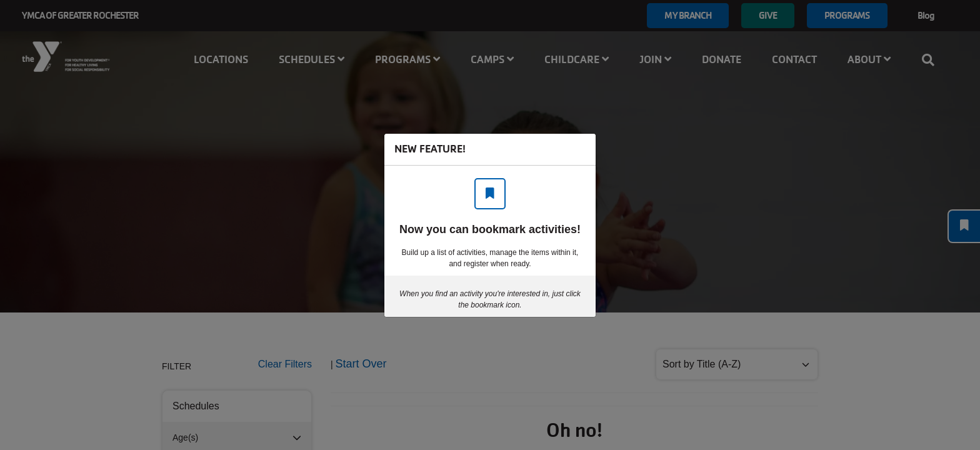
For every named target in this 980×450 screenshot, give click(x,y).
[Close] (580, 149)
